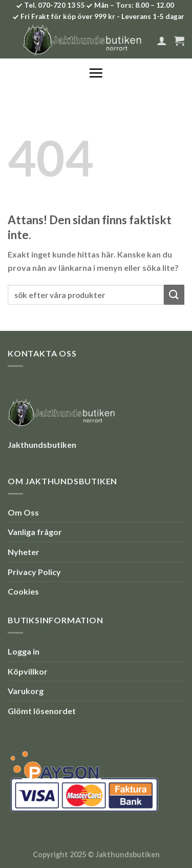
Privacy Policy (34, 572)
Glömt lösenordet (42, 711)
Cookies (23, 591)
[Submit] (174, 295)
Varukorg (26, 691)
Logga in (24, 651)
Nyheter (24, 552)
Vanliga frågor (35, 532)
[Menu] (96, 73)
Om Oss (23, 512)
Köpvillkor (28, 671)
